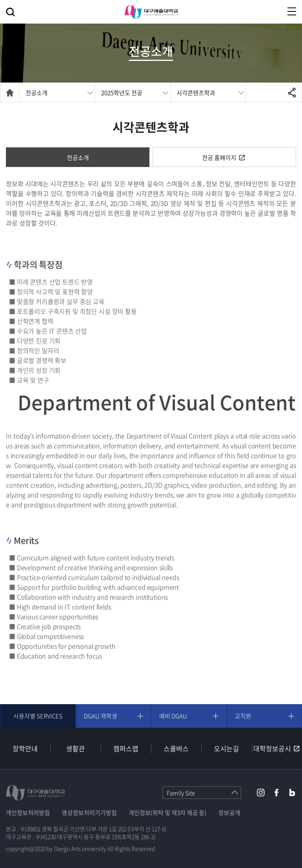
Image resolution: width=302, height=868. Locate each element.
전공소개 (37, 93)
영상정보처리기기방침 (89, 813)
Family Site (181, 793)
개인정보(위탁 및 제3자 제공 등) (168, 813)
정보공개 (229, 813)
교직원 (243, 716)
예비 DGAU (173, 716)
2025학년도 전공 (122, 93)
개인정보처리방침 (28, 813)
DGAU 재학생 (100, 716)
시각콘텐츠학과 (196, 93)
